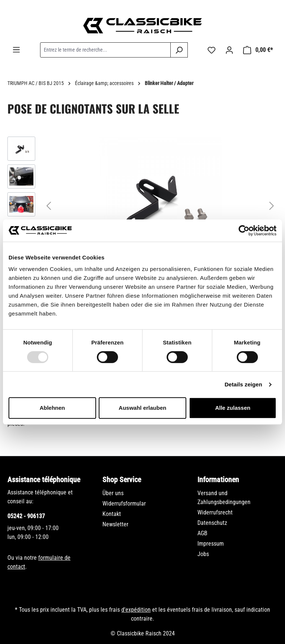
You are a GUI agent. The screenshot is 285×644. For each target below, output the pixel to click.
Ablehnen (52, 408)
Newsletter (115, 524)
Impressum (211, 544)
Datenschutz (212, 523)
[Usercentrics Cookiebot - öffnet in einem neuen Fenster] (244, 231)
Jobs (203, 554)
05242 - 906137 (26, 516)
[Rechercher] (179, 50)
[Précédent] (49, 205)
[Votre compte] (229, 50)
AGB (202, 533)
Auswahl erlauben (142, 408)
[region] (142, 205)
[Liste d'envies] (212, 50)
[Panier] (258, 50)
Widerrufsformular (124, 504)
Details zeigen (243, 384)
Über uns (113, 493)
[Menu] (16, 50)
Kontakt (112, 514)
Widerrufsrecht (215, 512)
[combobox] (105, 50)
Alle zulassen (233, 408)
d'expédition (136, 610)
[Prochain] (272, 205)
